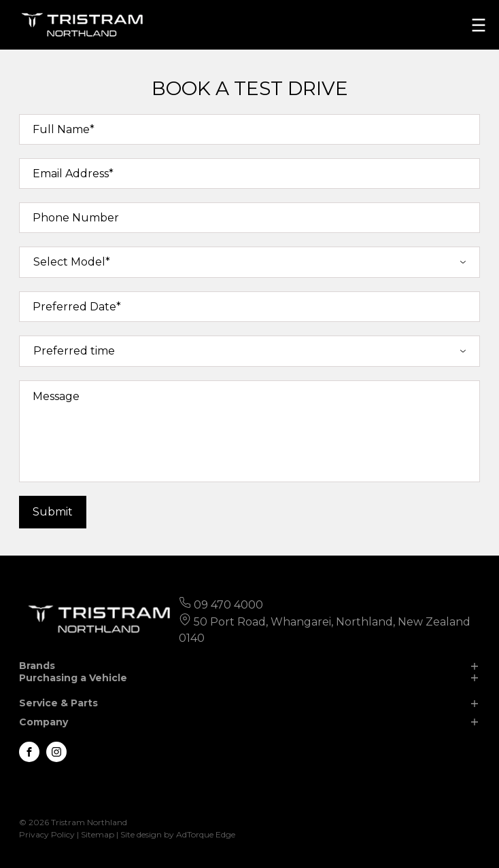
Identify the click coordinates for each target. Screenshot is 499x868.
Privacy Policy (47, 834)
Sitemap (98, 834)
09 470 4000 (228, 605)
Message (56, 396)
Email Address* (73, 174)
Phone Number (76, 218)
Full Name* (64, 129)
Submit (53, 512)
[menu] (479, 25)
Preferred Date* (77, 307)
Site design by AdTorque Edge (178, 834)
